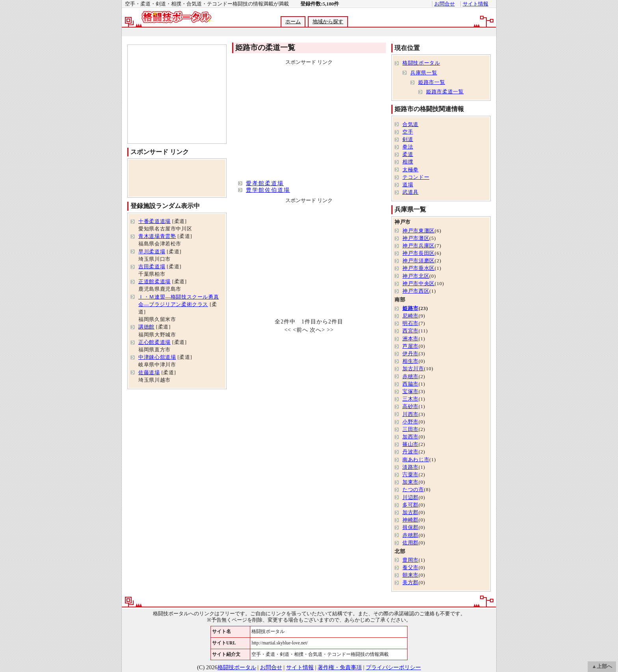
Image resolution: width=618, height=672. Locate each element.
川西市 (410, 414)
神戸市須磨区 (419, 261)
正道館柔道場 (154, 282)
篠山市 (410, 444)
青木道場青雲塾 (157, 236)
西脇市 (410, 384)
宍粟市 (410, 475)
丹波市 (410, 452)
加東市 (410, 482)
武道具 (410, 192)
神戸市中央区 (419, 284)
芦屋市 (410, 346)
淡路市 (410, 467)
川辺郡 (410, 498)
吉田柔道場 (152, 267)
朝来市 (410, 575)
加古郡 (410, 512)
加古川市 (413, 369)
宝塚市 (410, 392)
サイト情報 (476, 4)
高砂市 (410, 407)
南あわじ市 (416, 460)
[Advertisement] (309, 32)
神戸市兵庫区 (419, 246)
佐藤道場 (149, 373)
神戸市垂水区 (419, 268)
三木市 (410, 399)
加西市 (410, 437)
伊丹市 (410, 354)
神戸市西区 (416, 291)
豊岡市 (410, 560)
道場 (408, 185)
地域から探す (328, 22)
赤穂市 (410, 377)
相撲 (408, 162)
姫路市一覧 (432, 82)
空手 (408, 132)
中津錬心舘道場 (157, 357)
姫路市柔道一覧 (445, 92)
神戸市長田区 (419, 253)
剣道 (408, 139)
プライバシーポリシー (393, 667)
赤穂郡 (410, 535)
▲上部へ (602, 666)
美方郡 (410, 583)
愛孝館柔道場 (265, 183)
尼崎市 (410, 316)
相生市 (410, 361)
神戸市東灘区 (419, 231)
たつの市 (413, 490)
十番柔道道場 (154, 221)
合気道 (410, 124)
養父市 (410, 568)
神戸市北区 (416, 276)
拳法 (408, 147)
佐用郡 (410, 543)
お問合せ (445, 4)
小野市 (410, 422)
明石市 (410, 323)
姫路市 (410, 308)
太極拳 (410, 170)
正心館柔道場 (154, 342)
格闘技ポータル (421, 63)
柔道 (408, 154)
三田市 (410, 429)
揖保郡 (410, 527)
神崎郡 (410, 520)
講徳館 (146, 327)
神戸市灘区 (416, 238)
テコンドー (416, 177)
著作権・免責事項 (340, 667)
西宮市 (410, 331)
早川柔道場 (152, 252)
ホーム (293, 22)
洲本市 (410, 339)
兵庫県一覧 (424, 73)
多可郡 (410, 505)
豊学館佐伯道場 (268, 190)
